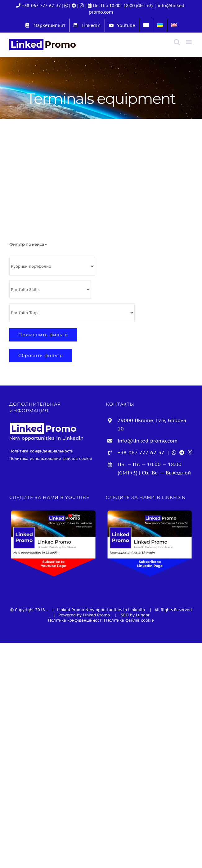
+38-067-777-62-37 (41, 6)
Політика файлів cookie (130, 620)
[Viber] (83, 6)
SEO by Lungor (135, 615)
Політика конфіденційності (75, 620)
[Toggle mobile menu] (189, 42)
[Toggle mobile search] (177, 42)
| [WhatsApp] (65, 6)
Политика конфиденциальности (41, 451)
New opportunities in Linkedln (116, 610)
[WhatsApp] (174, 453)
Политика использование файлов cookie (51, 458)
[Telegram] (74, 6)
